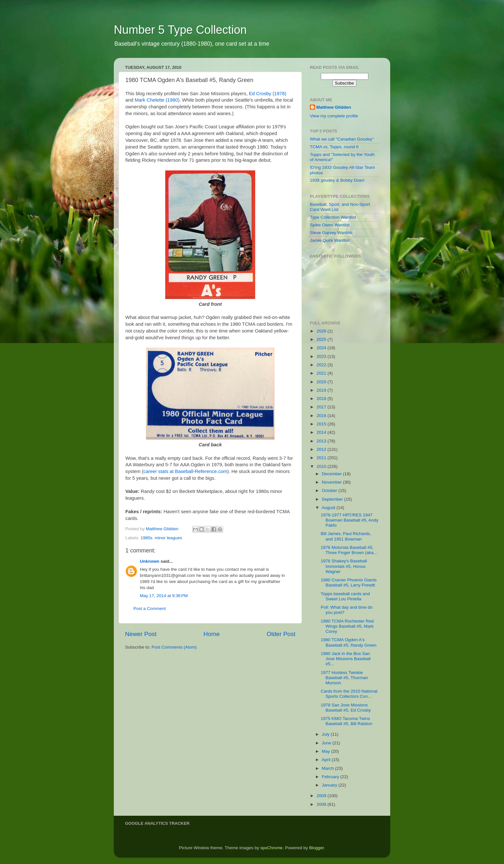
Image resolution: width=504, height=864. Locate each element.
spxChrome (271, 848)
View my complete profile (334, 116)
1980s (146, 538)
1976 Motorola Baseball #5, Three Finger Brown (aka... (349, 550)
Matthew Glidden (334, 107)
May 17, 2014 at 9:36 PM (164, 596)
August (329, 508)
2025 (322, 339)
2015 (322, 424)
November (332, 482)
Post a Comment (150, 609)
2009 (322, 796)
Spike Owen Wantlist (330, 225)
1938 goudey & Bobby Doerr (337, 180)
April (327, 760)
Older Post (281, 634)
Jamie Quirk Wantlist (330, 240)
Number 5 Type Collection (180, 30)
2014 (322, 432)
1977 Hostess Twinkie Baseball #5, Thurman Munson (344, 678)
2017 (322, 407)
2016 (322, 416)
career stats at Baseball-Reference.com (185, 471)
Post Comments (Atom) (174, 647)
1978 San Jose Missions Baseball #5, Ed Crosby (346, 708)
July (326, 734)
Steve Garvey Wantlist (331, 233)
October (330, 491)
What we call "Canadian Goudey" (342, 139)
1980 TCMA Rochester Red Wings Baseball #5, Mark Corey (347, 626)
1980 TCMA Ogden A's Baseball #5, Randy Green (349, 642)
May (326, 751)
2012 (322, 449)
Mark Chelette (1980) (157, 100)
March (328, 768)
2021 (322, 373)
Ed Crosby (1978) (267, 94)
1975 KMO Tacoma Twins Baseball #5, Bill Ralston (347, 721)
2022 (322, 365)
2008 (322, 804)
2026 (322, 331)
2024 (322, 348)
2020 (322, 382)
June (327, 743)
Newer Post (141, 634)
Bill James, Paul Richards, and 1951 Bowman (346, 536)
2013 (322, 441)
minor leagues (169, 538)
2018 (322, 399)
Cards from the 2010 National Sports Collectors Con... (349, 694)
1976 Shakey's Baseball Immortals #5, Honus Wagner (344, 566)
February (331, 777)
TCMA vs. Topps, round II (334, 147)
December (332, 474)
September (333, 499)
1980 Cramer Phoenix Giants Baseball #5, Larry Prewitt (349, 582)
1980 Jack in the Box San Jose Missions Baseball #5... (346, 659)
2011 (322, 458)
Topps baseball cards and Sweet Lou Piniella (345, 596)
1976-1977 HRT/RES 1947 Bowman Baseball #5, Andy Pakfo (350, 520)
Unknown (150, 561)
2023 (322, 356)
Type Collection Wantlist (333, 217)
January (330, 785)
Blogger (317, 848)
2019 (322, 390)
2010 (322, 466)
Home (212, 634)
